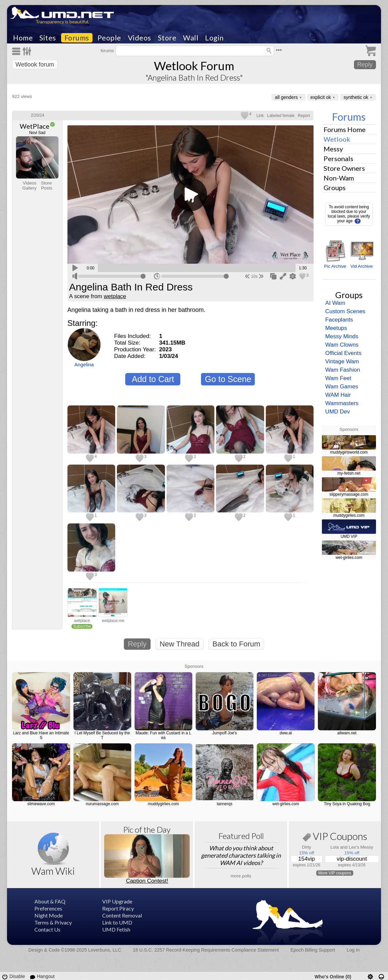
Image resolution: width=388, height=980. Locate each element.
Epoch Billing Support (313, 950)
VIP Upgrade (117, 901)
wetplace (115, 296)
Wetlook (337, 139)
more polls (241, 876)
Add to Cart (153, 379)
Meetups (336, 328)
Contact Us (47, 929)
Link (260, 116)
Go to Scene (228, 379)
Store (167, 38)
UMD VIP (349, 536)
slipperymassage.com (349, 494)
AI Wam (335, 303)
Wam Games (342, 387)
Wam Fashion (343, 370)
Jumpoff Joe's (225, 733)
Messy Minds (342, 336)
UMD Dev (338, 412)
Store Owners (344, 168)
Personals (338, 158)
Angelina (84, 364)
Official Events (343, 353)
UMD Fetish (116, 929)
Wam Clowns (342, 345)
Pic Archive (335, 266)
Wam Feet (338, 378)
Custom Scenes (345, 311)
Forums (77, 38)
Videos (140, 38)
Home (23, 38)
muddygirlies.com (349, 515)
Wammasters (342, 403)
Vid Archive (361, 266)
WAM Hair (338, 395)
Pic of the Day (147, 829)
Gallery (29, 188)
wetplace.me (113, 621)
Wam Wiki (53, 871)
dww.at (286, 733)
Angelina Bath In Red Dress (131, 287)
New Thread (179, 644)
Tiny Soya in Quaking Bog (347, 804)
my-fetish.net (349, 473)
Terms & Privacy (53, 922)
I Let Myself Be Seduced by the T (102, 735)
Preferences (48, 908)
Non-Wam (339, 178)
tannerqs (225, 804)
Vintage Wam (342, 361)
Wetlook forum (35, 65)
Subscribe (82, 626)
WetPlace (35, 126)
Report (304, 116)
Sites (48, 38)
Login (214, 38)
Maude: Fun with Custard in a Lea (163, 735)
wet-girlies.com (349, 558)
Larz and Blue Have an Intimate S (41, 735)
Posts (47, 188)
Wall (191, 38)
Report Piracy (118, 908)
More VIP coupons (335, 873)
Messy (333, 149)
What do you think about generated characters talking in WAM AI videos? (241, 855)
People (109, 38)
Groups (335, 188)
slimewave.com (41, 804)
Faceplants (339, 320)
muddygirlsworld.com (349, 452)
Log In (353, 950)
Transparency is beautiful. (62, 22)
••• (279, 50)
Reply (365, 65)
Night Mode (49, 915)
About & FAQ (50, 901)
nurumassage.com (102, 804)
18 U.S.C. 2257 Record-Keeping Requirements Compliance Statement (206, 950)
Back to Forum (236, 644)
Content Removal (122, 915)
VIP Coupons (335, 837)
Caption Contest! (147, 881)
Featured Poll (241, 836)
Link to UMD (117, 922)
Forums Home (345, 129)
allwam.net (347, 733)
